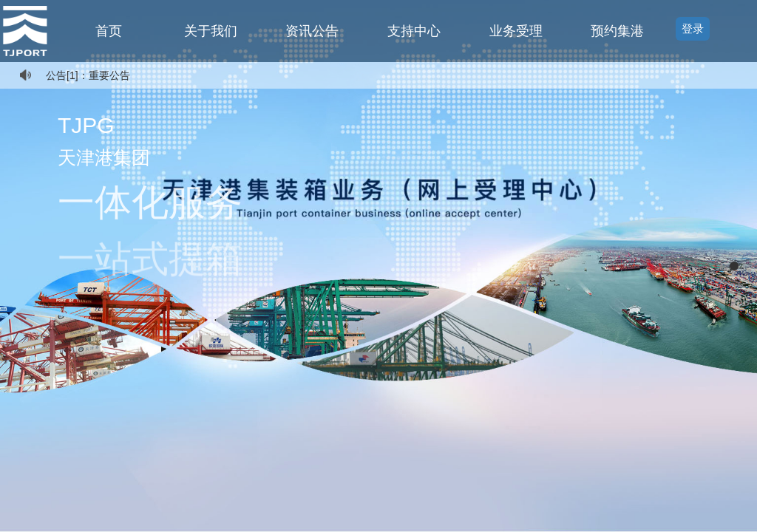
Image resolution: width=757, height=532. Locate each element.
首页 (109, 31)
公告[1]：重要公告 (88, 75)
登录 (693, 28)
